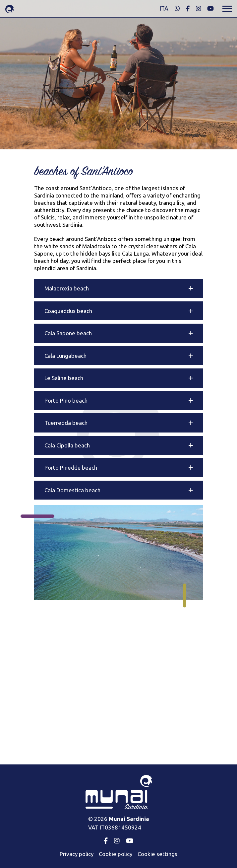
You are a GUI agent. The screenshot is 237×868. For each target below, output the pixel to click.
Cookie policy (116, 854)
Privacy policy (77, 854)
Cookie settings (157, 854)
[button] (119, 288)
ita (164, 8)
